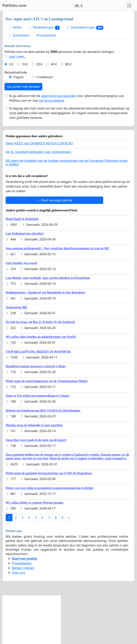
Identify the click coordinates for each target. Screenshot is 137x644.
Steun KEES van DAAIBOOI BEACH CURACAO (39, 143)
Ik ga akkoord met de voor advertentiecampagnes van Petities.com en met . (67, 98)
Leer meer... (15, 56)
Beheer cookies (23, 568)
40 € (54, 64)
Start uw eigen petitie (55, 200)
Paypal (19, 77)
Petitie (15, 27)
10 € (25, 64)
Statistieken (19, 35)
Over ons (19, 573)
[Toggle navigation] (129, 5)
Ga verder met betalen (23, 87)
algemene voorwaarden (59, 96)
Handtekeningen (85, 27)
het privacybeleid (52, 101)
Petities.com (14, 5)
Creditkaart (44, 77)
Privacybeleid (46, 35)
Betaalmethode (16, 72)
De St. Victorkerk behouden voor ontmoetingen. (39, 152)
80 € (68, 64)
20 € (39, 64)
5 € (11, 64)
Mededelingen (44, 27)
